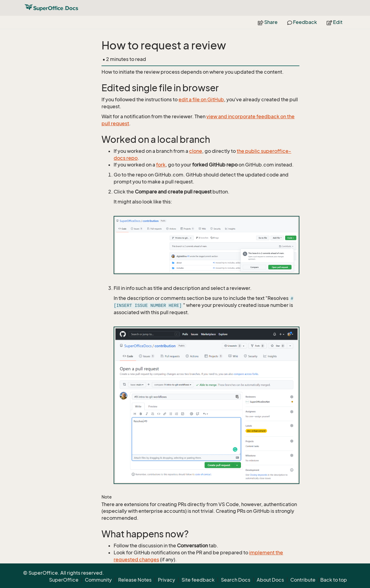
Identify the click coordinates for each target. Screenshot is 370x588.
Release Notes (135, 580)
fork (161, 165)
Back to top (334, 580)
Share (268, 22)
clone (196, 151)
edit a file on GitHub (201, 99)
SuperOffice (64, 580)
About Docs (270, 580)
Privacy (167, 580)
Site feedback (198, 580)
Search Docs (236, 580)
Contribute (303, 580)
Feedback (302, 22)
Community (98, 580)
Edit (335, 22)
